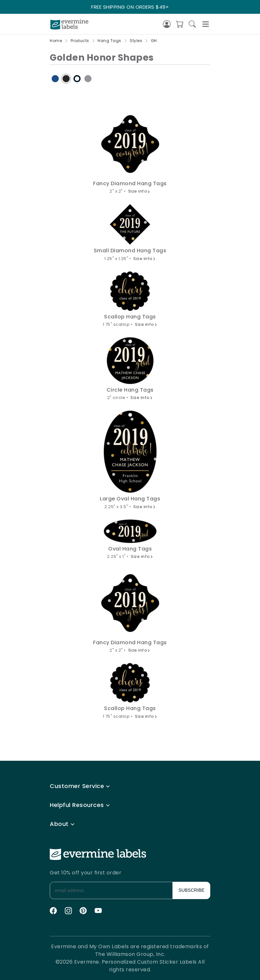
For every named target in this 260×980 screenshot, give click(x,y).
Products (80, 41)
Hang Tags (109, 41)
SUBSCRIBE (191, 890)
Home (56, 41)
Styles (136, 41)
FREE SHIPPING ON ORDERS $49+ (130, 7)
